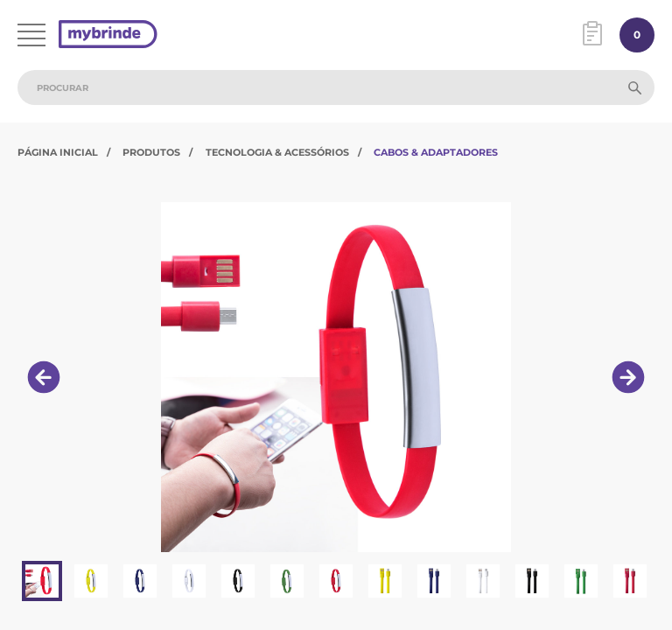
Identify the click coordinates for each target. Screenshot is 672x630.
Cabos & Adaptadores (436, 152)
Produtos (151, 152)
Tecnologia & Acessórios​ (277, 152)
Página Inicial (58, 152)
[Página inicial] (108, 35)
